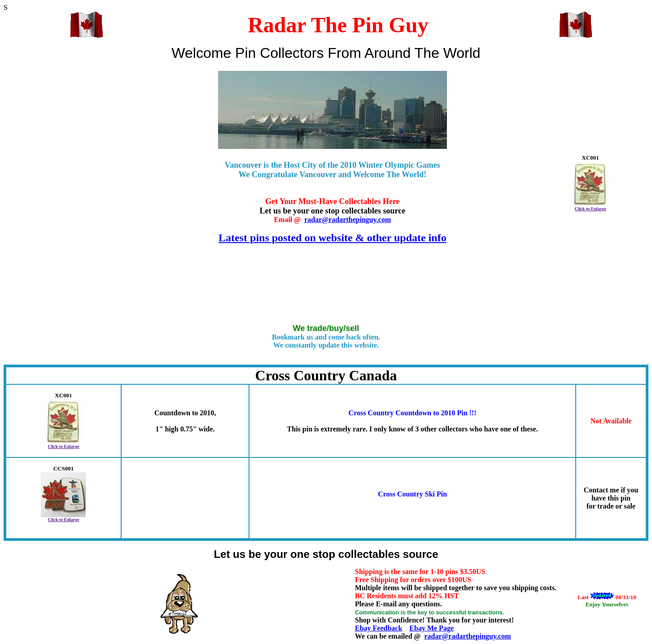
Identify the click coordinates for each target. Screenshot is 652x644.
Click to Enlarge (591, 209)
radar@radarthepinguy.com (348, 220)
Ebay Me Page (431, 628)
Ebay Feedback (379, 628)
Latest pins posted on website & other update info (333, 238)
